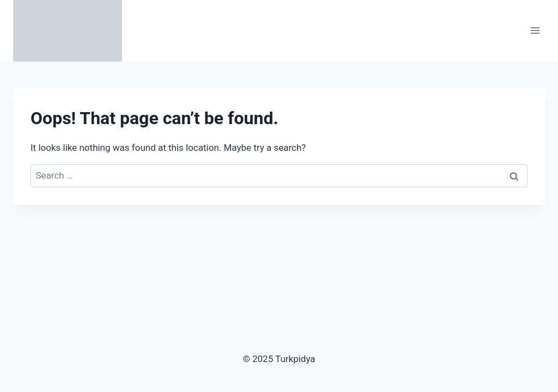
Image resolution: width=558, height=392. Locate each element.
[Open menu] (535, 31)
